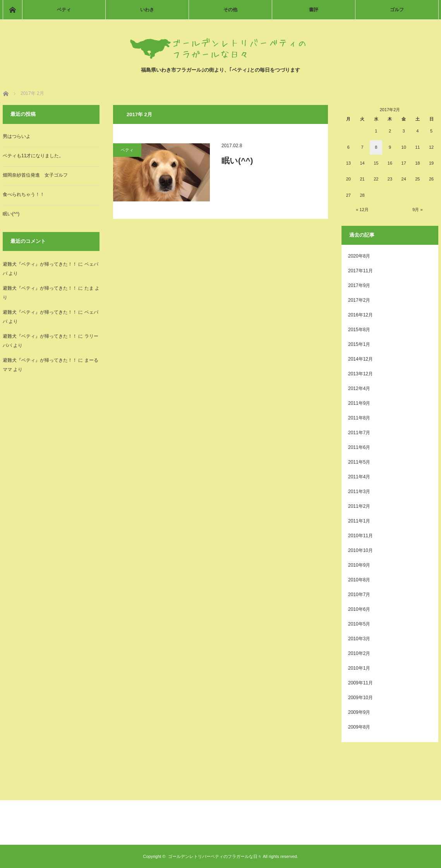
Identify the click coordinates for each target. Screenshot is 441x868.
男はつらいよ (17, 136)
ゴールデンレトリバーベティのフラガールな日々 (215, 856)
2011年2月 (359, 506)
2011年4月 (359, 477)
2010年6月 (359, 609)
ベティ (64, 10)
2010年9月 (359, 565)
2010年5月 (359, 624)
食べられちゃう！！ (24, 194)
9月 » (417, 210)
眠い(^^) (237, 161)
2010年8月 (359, 580)
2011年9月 (359, 403)
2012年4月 (359, 388)
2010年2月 (359, 653)
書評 (314, 10)
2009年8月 (359, 727)
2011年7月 (359, 433)
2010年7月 (359, 595)
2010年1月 (359, 668)
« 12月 (362, 210)
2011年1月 (359, 521)
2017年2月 (359, 300)
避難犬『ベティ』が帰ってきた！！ (40, 264)
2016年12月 (360, 315)
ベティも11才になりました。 (33, 156)
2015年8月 (359, 330)
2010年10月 (360, 550)
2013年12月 (360, 374)
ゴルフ (397, 10)
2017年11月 (360, 271)
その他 (230, 10)
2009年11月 (360, 683)
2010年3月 (359, 639)
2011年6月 (359, 447)
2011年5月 (359, 462)
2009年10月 (360, 698)
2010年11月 (360, 536)
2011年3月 (359, 492)
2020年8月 (359, 256)
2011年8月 (359, 418)
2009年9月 (359, 712)
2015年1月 (359, 344)
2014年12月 (360, 359)
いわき (147, 10)
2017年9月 (359, 285)
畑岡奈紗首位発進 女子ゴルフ (35, 175)
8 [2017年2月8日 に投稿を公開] (376, 147)
